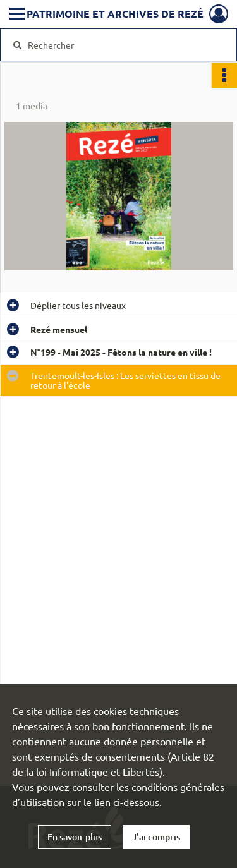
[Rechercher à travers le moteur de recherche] (117, 45)
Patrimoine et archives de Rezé (115, 14)
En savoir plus (75, 837)
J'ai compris (156, 837)
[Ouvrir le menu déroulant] (17, 15)
